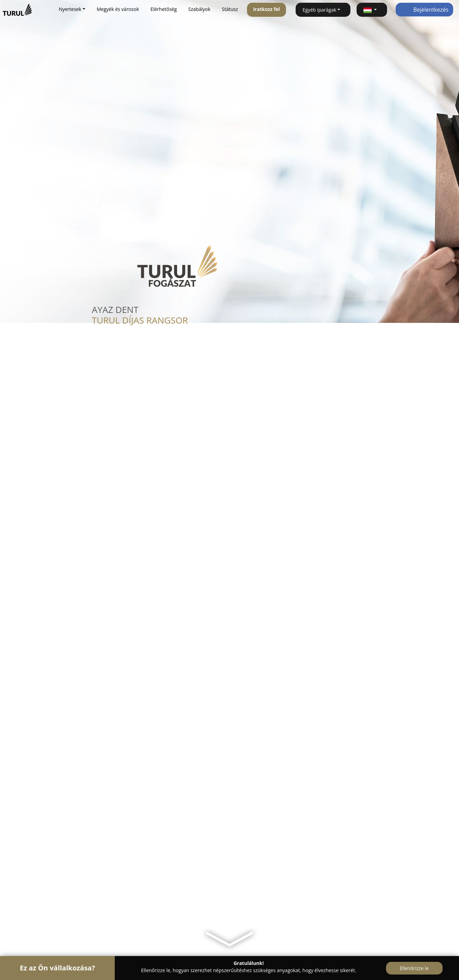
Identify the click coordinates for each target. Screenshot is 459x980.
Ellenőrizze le (414, 968)
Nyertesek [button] (70, 9)
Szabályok (199, 9)
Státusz (230, 9)
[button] (372, 10)
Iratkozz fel (266, 9)
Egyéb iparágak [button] (319, 10)
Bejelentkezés (425, 10)
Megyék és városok (118, 9)
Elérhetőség (164, 9)
